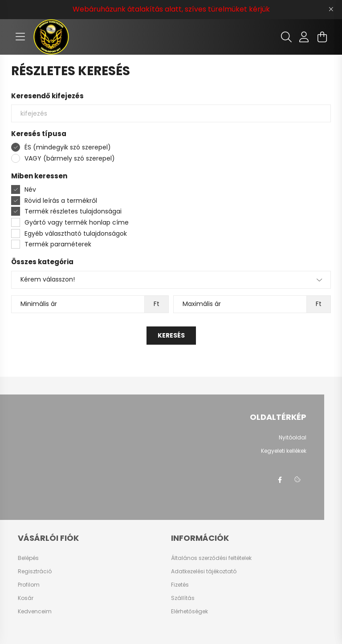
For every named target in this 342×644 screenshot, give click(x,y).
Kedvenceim (35, 612)
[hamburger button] (20, 37)
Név (30, 189)
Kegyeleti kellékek (284, 451)
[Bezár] (331, 9)
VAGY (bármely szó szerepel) (70, 158)
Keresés (171, 335)
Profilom (29, 585)
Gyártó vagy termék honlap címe (77, 222)
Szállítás (183, 598)
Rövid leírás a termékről (61, 201)
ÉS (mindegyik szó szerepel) (68, 147)
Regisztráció (35, 572)
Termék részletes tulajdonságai (73, 211)
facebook (280, 480)
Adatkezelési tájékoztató (204, 572)
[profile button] (304, 37)
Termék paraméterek (58, 244)
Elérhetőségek (189, 612)
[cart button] (322, 37)
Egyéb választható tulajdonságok (76, 233)
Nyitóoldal (293, 438)
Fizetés (180, 585)
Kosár (26, 598)
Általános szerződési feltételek (211, 558)
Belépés (28, 558)
